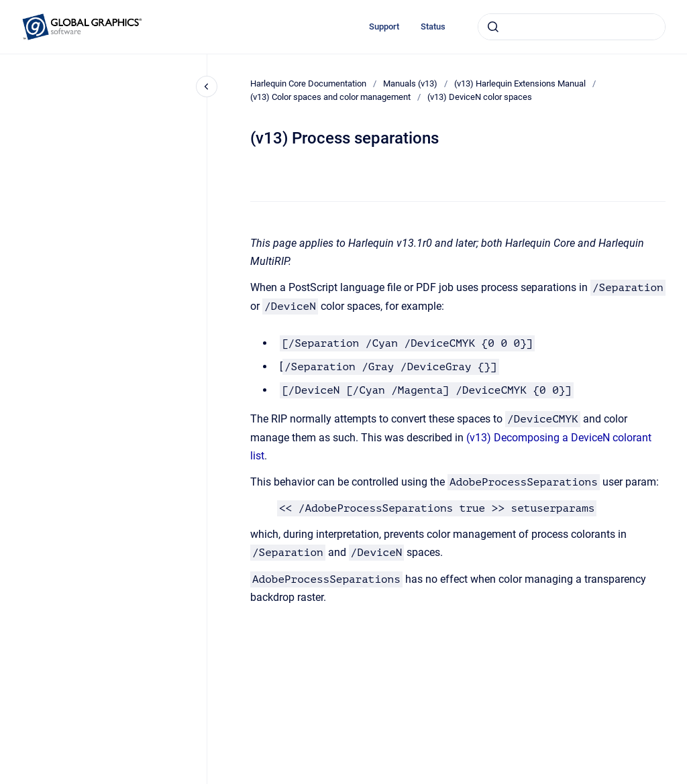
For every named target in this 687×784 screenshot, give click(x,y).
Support (384, 26)
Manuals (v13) (410, 83)
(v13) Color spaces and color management (330, 97)
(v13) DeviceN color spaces (480, 97)
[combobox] (572, 27)
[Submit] (493, 27)
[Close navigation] (207, 87)
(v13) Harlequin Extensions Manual (520, 83)
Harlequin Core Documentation (308, 83)
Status (433, 26)
